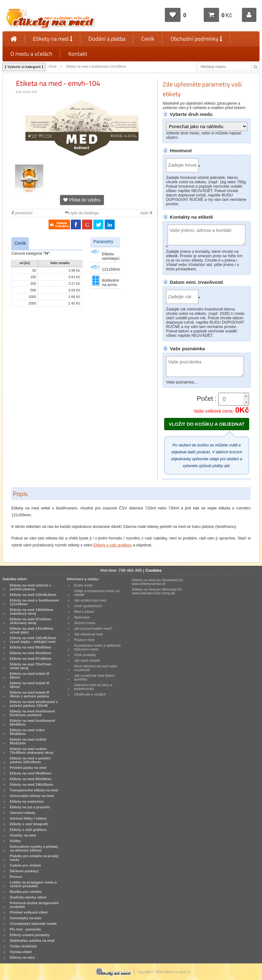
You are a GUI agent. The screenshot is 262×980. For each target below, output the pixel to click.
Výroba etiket (21, 952)
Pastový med (84, 640)
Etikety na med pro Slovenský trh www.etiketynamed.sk (157, 582)
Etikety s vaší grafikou (113, 545)
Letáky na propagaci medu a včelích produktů (33, 884)
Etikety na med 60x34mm (30, 779)
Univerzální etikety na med (32, 796)
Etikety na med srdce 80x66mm (27, 732)
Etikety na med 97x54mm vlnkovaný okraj (30, 621)
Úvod (52, 67)
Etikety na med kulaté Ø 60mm (29, 675)
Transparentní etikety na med (34, 790)
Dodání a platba (107, 39)
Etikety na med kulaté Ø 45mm (29, 685)
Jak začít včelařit (87, 660)
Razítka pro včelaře (26, 892)
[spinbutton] (233, 399)
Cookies (154, 570)
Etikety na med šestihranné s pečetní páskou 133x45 (34, 704)
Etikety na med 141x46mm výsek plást (31, 630)
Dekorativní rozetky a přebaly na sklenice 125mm (34, 848)
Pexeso (16, 877)
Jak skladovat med (88, 634)
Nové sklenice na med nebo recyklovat (95, 668)
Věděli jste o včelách (90, 694)
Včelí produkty (85, 655)
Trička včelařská (23, 946)
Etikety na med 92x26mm (30, 653)
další (147, 213)
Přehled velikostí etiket (29, 912)
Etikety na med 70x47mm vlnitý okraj (30, 666)
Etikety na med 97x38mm (30, 659)
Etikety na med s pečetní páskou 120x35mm (30, 760)
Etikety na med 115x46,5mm (33, 595)
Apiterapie (82, 617)
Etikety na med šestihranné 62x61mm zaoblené (32, 713)
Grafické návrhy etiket (28, 897)
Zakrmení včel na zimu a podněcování (93, 687)
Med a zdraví (84, 612)
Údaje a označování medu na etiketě (97, 593)
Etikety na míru (22, 957)
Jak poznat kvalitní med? (93, 628)
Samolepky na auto (26, 918)
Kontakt (78, 54)
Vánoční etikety (23, 813)
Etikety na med (53, 39)
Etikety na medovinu (27, 801)
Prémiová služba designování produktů (34, 905)
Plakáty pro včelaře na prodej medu (34, 858)
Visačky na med (23, 835)
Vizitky (15, 841)
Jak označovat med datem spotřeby (94, 677)
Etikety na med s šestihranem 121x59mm (97, 67)
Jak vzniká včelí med (90, 600)
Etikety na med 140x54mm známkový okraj (31, 612)
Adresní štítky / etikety (28, 818)
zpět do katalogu (82, 213)
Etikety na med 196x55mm (31, 785)
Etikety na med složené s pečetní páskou (30, 587)
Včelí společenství (88, 606)
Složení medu (85, 623)
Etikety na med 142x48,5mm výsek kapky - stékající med (33, 640)
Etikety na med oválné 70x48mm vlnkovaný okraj (31, 751)
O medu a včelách (31, 54)
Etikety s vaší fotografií (29, 824)
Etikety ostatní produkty (30, 935)
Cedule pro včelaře (25, 865)
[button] (246, 396)
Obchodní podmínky (196, 39)
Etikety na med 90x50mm (30, 647)
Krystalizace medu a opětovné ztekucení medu (97, 647)
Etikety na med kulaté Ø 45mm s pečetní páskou (29, 694)
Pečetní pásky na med (28, 768)
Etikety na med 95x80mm (30, 773)
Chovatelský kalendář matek (33, 924)
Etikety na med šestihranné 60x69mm (32, 722)
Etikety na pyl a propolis (30, 807)
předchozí (22, 213)
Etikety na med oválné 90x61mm (28, 741)
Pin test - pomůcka (25, 929)
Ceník (148, 39)
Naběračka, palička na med (32, 941)
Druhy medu (84, 585)
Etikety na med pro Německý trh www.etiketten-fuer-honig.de (157, 591)
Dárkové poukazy (24, 871)
